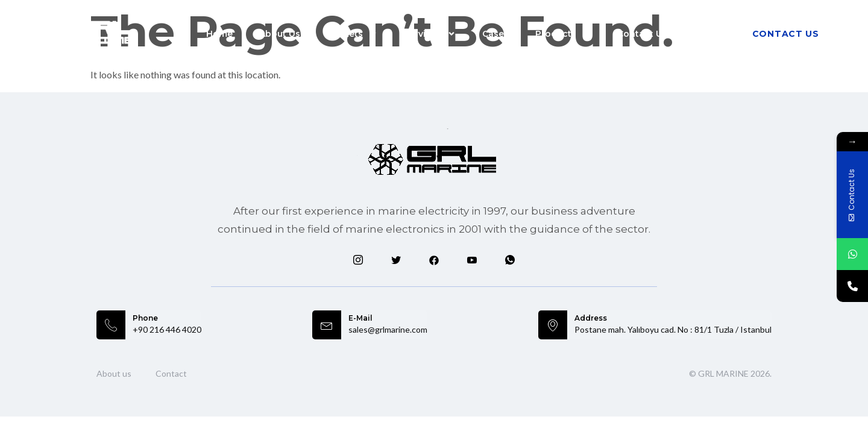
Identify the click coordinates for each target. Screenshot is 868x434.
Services (430, 34)
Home (219, 34)
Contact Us (642, 34)
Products (563, 34)
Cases (495, 34)
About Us (280, 34)
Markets (352, 34)
